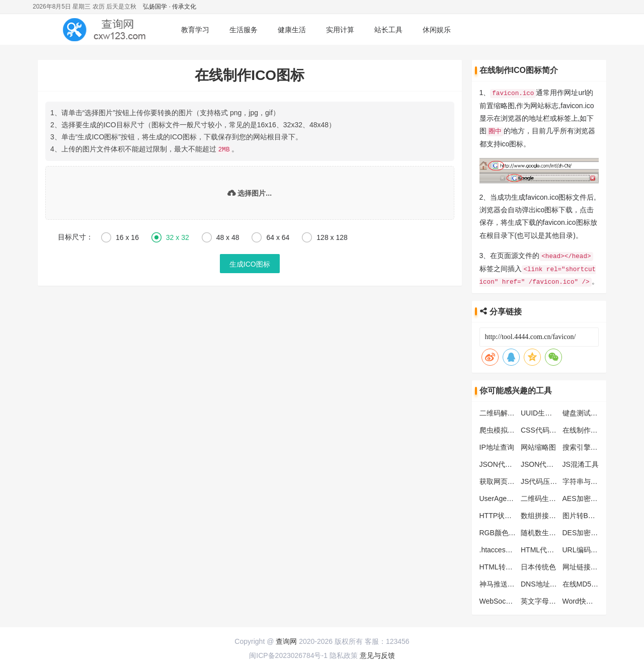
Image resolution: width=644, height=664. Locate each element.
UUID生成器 (540, 411)
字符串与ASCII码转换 (596, 480)
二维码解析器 (501, 411)
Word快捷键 (581, 600)
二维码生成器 (542, 497)
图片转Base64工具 (592, 514)
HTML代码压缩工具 (551, 548)
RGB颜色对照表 (505, 531)
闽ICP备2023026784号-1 (288, 654)
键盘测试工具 (584, 411)
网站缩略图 (538, 446)
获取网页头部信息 (508, 480)
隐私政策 (344, 654)
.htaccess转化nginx (510, 548)
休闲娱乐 (437, 30)
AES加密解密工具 (591, 497)
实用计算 (340, 30)
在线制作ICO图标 (590, 429)
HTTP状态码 (499, 514)
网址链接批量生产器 (594, 565)
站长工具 (388, 30)
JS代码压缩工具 (546, 480)
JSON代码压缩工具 (551, 463)
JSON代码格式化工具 (513, 463)
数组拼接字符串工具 (552, 514)
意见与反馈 (377, 654)
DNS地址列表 (542, 583)
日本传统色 (538, 565)
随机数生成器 (542, 531)
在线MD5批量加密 (591, 583)
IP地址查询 (497, 446)
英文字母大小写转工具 (556, 600)
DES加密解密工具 (591, 531)
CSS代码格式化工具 (553, 429)
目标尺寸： (75, 236)
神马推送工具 (501, 583)
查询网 (286, 640)
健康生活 (292, 30)
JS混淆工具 (581, 463)
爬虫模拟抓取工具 (508, 429)
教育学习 (195, 30)
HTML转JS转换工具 (511, 565)
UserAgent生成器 (507, 497)
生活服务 (244, 30)
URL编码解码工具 (591, 548)
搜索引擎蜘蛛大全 (591, 446)
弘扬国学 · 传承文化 (170, 7)
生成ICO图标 (250, 264)
